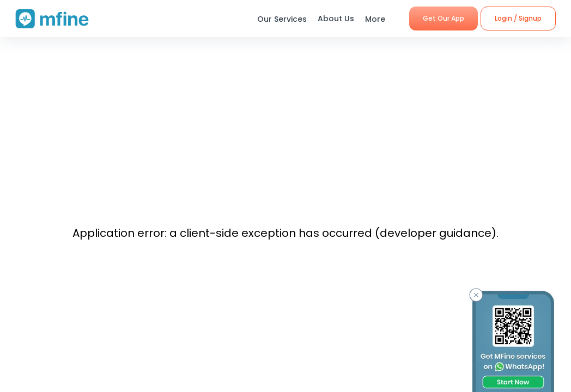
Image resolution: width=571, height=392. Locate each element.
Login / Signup (518, 18)
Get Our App (444, 18)
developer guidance (436, 233)
